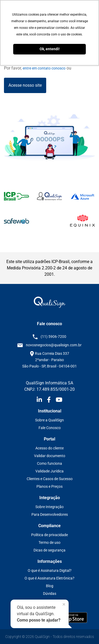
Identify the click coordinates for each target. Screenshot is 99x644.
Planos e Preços (49, 486)
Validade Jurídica (49, 471)
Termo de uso (49, 542)
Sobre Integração (49, 507)
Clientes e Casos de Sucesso (50, 479)
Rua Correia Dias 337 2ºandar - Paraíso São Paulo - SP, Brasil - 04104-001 (49, 360)
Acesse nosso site (25, 85)
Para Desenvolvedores (50, 514)
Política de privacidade (49, 535)
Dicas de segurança (49, 550)
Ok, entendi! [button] (50, 49)
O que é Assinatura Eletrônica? (49, 578)
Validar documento (50, 456)
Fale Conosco (50, 428)
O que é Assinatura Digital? (50, 571)
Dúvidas (50, 594)
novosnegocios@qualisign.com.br (54, 345)
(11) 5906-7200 (53, 337)
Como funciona (49, 463)
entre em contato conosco (44, 68)
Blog (50, 586)
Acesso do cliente (49, 448)
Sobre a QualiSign (49, 420)
